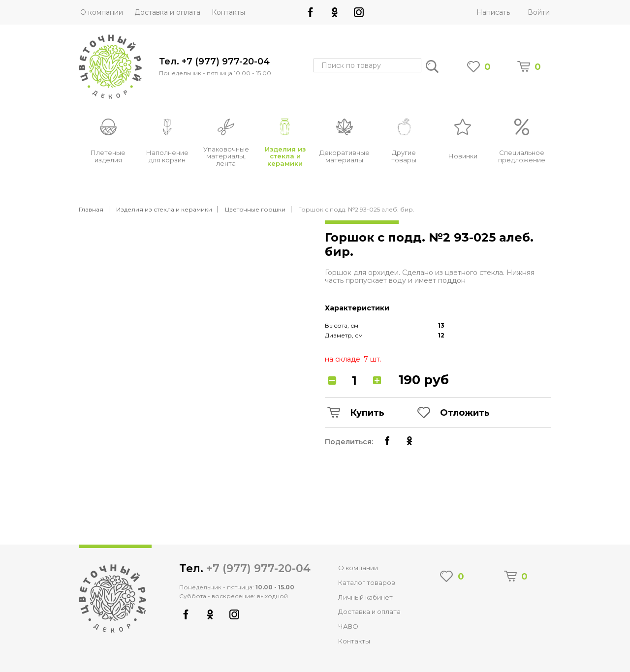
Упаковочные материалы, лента (226, 156)
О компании (102, 12)
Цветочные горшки (255, 210)
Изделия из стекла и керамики (285, 156)
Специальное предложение (522, 156)
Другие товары (404, 156)
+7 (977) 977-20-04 (258, 568)
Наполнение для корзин (167, 156)
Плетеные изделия (108, 156)
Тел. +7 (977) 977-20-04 (214, 62)
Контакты (228, 12)
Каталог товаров (367, 582)
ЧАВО (348, 626)
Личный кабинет (365, 597)
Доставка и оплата (167, 12)
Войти (539, 12)
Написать (493, 12)
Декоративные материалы (345, 156)
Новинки (463, 156)
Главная (91, 210)
